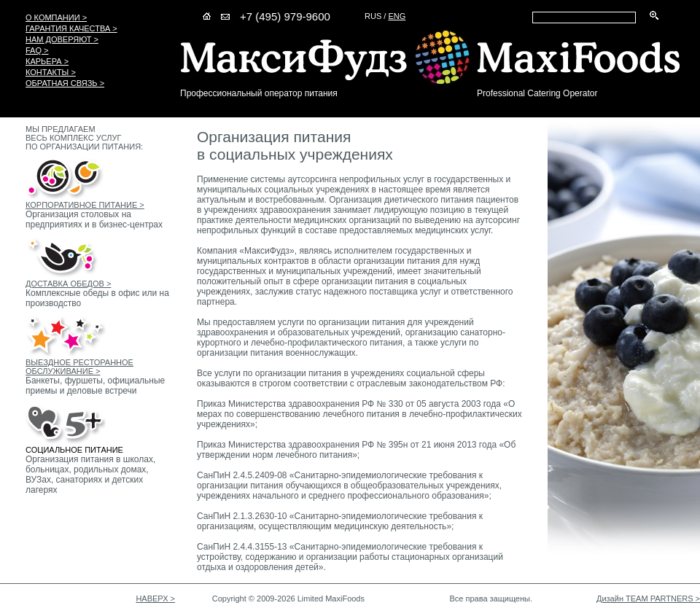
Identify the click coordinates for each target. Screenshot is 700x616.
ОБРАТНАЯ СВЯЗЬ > (65, 83)
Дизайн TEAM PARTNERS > (648, 599)
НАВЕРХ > (155, 599)
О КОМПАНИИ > (56, 17)
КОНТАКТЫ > (51, 72)
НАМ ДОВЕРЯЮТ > (62, 39)
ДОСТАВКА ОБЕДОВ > (68, 284)
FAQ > (37, 50)
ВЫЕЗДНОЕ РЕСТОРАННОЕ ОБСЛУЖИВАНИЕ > (79, 367)
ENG (397, 16)
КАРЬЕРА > (47, 61)
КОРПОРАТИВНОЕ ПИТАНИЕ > (85, 205)
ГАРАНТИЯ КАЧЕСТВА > (71, 28)
